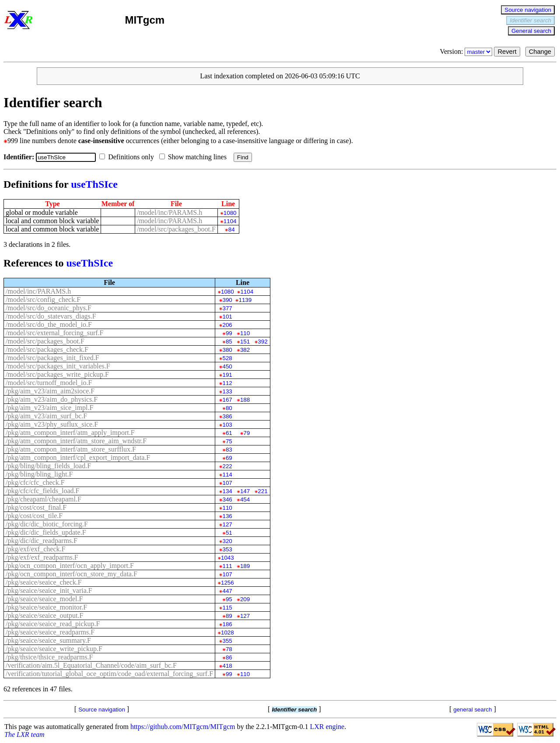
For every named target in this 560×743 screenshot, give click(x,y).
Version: (467, 51)
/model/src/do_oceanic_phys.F (49, 308)
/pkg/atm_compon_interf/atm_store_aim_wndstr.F (76, 441)
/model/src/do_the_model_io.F (49, 324)
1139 (245, 300)
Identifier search (530, 20)
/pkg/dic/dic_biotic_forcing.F (47, 524)
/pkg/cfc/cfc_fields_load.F (42, 491)
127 (227, 524)
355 (227, 641)
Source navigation (528, 10)
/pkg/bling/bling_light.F (39, 474)
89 (229, 616)
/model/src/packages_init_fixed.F (52, 358)
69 (229, 458)
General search (531, 31)
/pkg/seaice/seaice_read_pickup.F (53, 624)
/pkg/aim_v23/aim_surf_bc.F (46, 416)
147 (245, 491)
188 (245, 400)
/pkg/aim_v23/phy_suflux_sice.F (52, 424)
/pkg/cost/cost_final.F (36, 507)
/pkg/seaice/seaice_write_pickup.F (54, 649)
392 (262, 342)
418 (227, 666)
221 (262, 491)
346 (227, 499)
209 (245, 599)
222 (227, 466)
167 (227, 400)
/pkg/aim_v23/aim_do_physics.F (52, 399)
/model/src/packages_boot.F (176, 229)
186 (227, 624)
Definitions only (128, 157)
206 (227, 325)
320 (227, 541)
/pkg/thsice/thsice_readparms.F (49, 657)
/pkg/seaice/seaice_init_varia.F (49, 591)
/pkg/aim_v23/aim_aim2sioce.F (50, 391)
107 (227, 483)
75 (229, 441)
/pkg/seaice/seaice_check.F (44, 582)
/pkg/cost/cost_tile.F (34, 516)
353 (227, 549)
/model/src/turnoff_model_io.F (49, 383)
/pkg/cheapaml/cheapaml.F (44, 499)
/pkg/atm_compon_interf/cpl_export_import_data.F (78, 457)
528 (227, 358)
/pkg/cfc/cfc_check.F (35, 482)
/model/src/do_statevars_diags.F (51, 316)
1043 (227, 558)
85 (229, 342)
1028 (227, 633)
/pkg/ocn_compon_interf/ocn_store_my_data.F (72, 574)
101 (227, 317)
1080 (230, 213)
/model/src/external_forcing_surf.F (55, 333)
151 (245, 342)
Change (540, 52)
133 (227, 391)
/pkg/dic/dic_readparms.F (42, 541)
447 (227, 591)
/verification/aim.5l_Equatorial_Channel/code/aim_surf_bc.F (91, 665)
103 (227, 425)
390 (227, 300)
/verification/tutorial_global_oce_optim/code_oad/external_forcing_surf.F (109, 674)
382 (245, 350)
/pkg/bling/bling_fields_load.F (48, 466)
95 (229, 599)
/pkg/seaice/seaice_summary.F (48, 640)
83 (229, 450)
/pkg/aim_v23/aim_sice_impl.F (49, 408)
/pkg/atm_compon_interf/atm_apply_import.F (70, 433)
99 (229, 333)
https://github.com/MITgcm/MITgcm (183, 727)
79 (247, 433)
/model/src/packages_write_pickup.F (57, 374)
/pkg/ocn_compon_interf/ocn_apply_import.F (70, 566)
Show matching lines (195, 157)
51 (229, 533)
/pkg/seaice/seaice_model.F (44, 599)
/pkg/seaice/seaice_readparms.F (50, 632)
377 (227, 308)
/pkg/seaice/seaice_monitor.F (46, 607)
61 (229, 433)
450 (227, 366)
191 (227, 375)
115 (227, 608)
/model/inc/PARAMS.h (170, 212)
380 (227, 350)
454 (245, 499)
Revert (507, 52)
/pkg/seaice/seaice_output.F (44, 615)
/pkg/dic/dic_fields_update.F (46, 532)
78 (229, 649)
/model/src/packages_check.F (47, 349)
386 (227, 416)
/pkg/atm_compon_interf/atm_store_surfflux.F (71, 449)
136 (227, 516)
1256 (227, 583)
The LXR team (24, 734)
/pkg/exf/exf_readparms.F (42, 557)
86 (229, 657)
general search (472, 710)
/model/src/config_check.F (43, 300)
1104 (230, 221)
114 (227, 475)
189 (245, 566)
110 (245, 333)
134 (227, 491)
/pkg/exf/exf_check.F (35, 549)
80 (229, 408)
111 (227, 566)
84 (232, 230)
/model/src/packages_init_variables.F (58, 366)
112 (227, 383)
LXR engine (327, 727)
